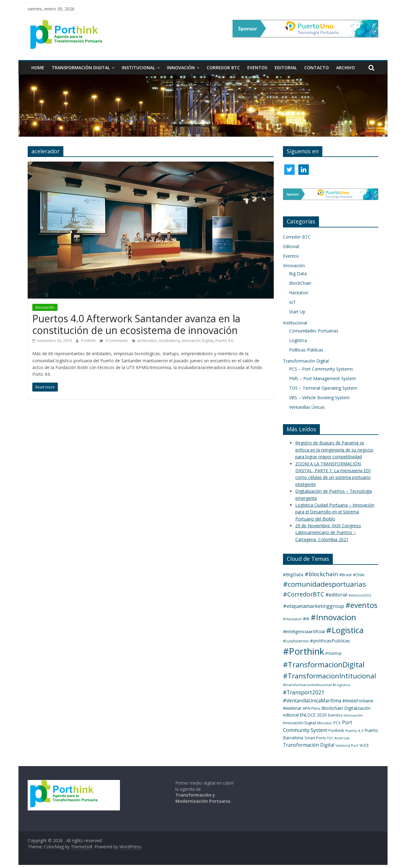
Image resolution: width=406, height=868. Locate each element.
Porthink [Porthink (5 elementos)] (336, 730)
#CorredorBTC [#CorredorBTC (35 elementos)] (304, 594)
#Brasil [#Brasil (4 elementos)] (345, 575)
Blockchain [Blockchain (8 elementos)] (332, 708)
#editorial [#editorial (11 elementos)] (336, 595)
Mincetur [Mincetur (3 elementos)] (325, 723)
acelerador (147, 341)
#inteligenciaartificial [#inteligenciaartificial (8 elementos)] (304, 631)
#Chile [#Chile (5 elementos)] (359, 575)
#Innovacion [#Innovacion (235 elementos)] (333, 617)
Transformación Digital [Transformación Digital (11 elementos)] (309, 745)
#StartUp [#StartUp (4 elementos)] (334, 653)
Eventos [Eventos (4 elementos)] (335, 715)
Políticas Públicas (306, 350)
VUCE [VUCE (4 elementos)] (364, 745)
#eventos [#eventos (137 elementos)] (361, 605)
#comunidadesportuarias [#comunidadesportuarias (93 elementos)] (324, 584)
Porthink (89, 341)
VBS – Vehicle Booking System (319, 398)
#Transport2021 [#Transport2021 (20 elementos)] (304, 692)
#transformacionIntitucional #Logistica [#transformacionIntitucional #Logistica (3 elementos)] (316, 685)
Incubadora (169, 341)
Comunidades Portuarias (314, 331)
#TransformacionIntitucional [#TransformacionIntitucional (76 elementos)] (330, 676)
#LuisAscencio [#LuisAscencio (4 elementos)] (296, 641)
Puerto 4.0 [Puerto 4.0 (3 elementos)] (354, 731)
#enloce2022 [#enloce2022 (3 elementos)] (360, 595)
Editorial (286, 68)
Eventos (257, 68)
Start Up (297, 312)
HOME (38, 68)
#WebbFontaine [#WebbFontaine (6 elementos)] (358, 701)
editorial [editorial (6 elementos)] (291, 715)
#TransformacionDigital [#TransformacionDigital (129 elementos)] (324, 665)
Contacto (316, 68)
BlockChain (300, 283)
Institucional (138, 68)
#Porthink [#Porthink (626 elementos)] (304, 651)
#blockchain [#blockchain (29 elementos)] (321, 574)
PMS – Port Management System (322, 378)
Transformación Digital (81, 68)
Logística (298, 340)
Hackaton (299, 293)
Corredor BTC (223, 68)
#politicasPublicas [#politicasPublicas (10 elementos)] (330, 641)
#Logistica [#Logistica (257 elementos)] (345, 630)
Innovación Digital (197, 341)
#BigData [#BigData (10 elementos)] (293, 574)
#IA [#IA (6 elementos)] (306, 619)
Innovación (181, 68)
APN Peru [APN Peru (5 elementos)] (311, 708)
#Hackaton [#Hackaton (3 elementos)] (292, 619)
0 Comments (114, 341)
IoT (293, 302)
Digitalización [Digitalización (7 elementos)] (357, 708)
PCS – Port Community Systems (321, 369)
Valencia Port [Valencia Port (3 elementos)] (347, 745)
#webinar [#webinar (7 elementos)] (292, 708)
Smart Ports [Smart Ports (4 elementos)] (315, 738)
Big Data (298, 273)
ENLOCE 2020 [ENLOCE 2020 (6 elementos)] (313, 715)
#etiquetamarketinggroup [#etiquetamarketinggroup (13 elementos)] (314, 606)
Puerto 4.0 (224, 341)
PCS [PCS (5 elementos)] (337, 723)
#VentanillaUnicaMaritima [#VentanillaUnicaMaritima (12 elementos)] (312, 701)
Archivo (346, 68)
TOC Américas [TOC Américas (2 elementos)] (338, 738)
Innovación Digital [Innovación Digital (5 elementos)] (299, 723)
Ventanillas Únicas (307, 407)
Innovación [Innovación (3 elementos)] (353, 715)
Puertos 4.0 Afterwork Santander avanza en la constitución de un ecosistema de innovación (136, 324)
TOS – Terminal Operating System (323, 388)
